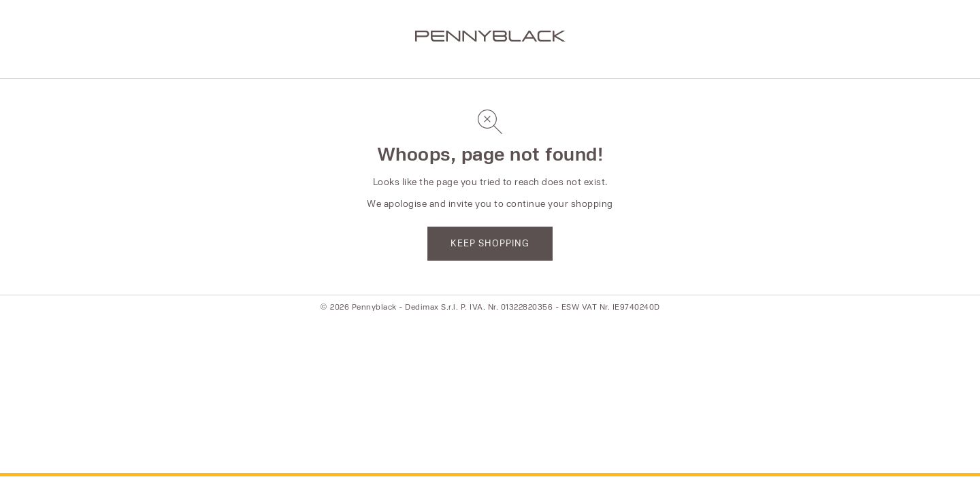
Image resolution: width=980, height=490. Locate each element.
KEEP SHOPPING (490, 243)
